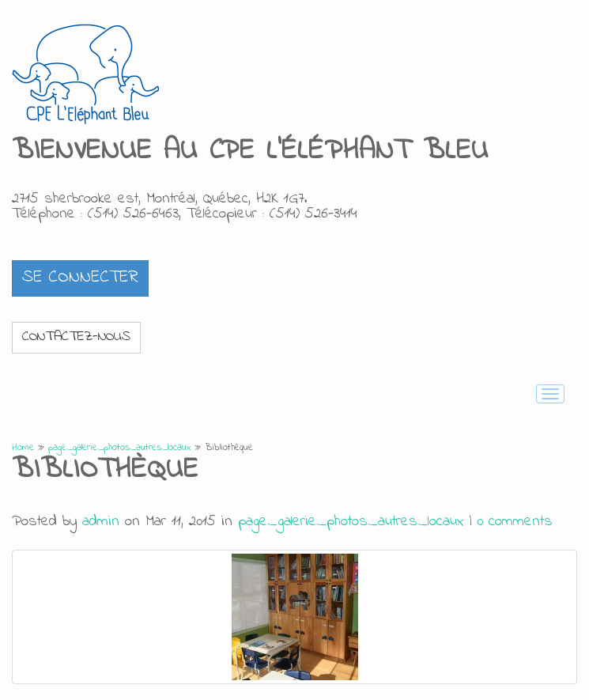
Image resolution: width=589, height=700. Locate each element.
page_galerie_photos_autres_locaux (119, 448)
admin (101, 521)
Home (23, 448)
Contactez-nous (76, 337)
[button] (80, 278)
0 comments (515, 521)
